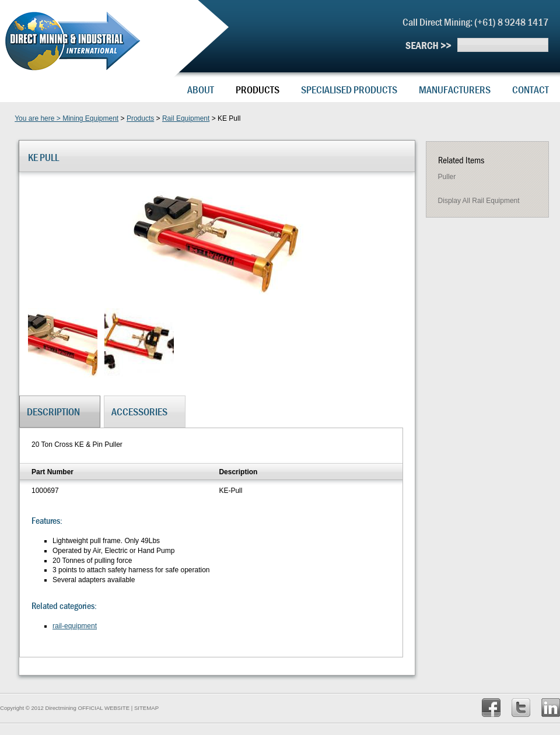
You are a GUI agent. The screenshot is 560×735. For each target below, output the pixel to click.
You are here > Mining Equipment (66, 118)
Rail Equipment (186, 118)
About (201, 90)
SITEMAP (146, 708)
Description (53, 412)
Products (258, 90)
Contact (531, 90)
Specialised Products (349, 90)
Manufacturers (455, 90)
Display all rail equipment (479, 201)
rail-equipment (75, 626)
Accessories (139, 412)
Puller (447, 177)
